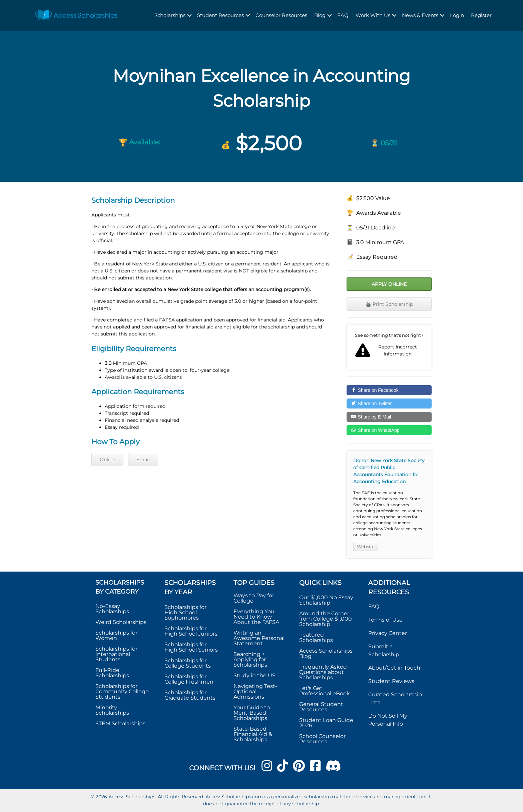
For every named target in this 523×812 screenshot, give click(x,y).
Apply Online (389, 284)
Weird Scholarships (121, 622)
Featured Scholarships (317, 637)
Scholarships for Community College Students (122, 691)
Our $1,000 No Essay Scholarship (326, 600)
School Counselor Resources (322, 739)
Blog (320, 15)
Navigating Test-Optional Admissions (255, 691)
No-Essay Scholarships (112, 609)
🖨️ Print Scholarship (389, 304)
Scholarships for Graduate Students (190, 695)
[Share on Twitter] (389, 403)
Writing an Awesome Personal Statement (259, 638)
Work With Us (373, 15)
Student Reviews (391, 681)
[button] (189, 16)
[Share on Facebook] (389, 390)
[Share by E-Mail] (389, 417)
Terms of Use (385, 620)
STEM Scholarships (120, 723)
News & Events (420, 15)
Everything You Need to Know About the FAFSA (256, 617)
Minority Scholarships (112, 710)
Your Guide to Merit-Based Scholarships (252, 713)
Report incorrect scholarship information (389, 347)
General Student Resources (321, 707)
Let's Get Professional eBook (325, 691)
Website (366, 547)
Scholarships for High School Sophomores (185, 612)
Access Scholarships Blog (326, 653)
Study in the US (254, 675)
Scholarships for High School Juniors (191, 631)
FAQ (343, 15)
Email (143, 460)
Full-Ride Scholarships (112, 673)
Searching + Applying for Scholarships (250, 659)
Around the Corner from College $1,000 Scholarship (326, 619)
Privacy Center (388, 633)
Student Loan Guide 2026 (326, 723)
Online (107, 460)
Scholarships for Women (116, 635)
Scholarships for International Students (116, 654)
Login (457, 15)
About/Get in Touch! (395, 668)
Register (481, 15)
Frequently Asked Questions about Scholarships (323, 672)
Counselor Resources (281, 15)
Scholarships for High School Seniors (191, 647)
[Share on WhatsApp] (389, 430)
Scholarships (170, 15)
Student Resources (220, 15)
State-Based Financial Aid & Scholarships (253, 734)
